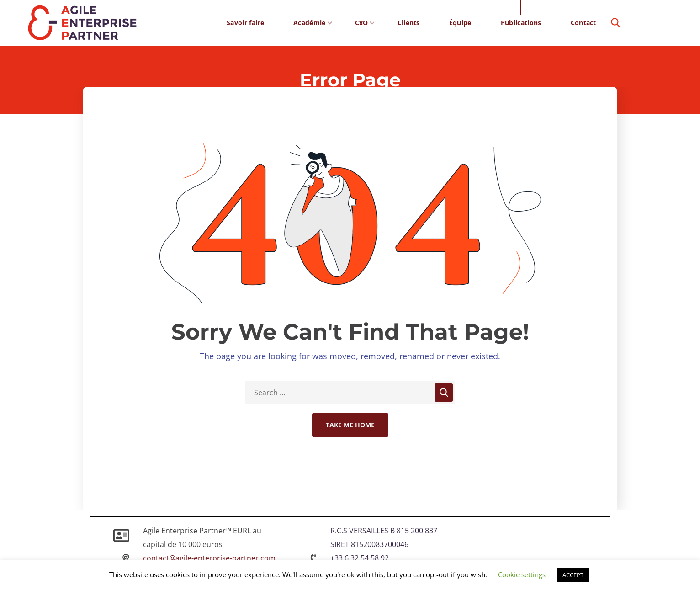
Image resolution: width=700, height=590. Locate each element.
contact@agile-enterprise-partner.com (209, 558)
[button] (615, 23)
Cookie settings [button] (522, 574)
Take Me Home (350, 425)
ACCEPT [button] (573, 575)
